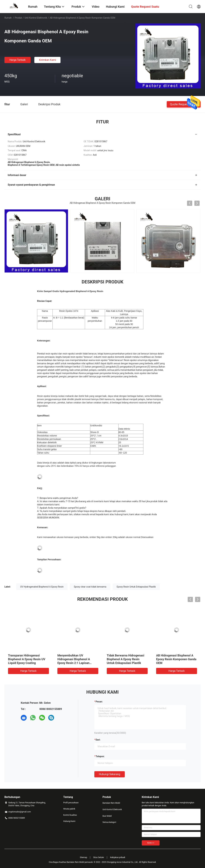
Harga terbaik (17, 60)
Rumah (8, 18)
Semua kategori (109, 822)
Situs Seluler (99, 857)
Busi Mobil (107, 816)
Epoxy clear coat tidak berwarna (90, 587)
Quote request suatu (184, 104)
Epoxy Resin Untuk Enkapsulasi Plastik (136, 587)
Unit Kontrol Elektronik (36, 18)
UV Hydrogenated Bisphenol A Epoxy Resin (42, 587)
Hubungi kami (69, 821)
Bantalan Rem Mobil (111, 803)
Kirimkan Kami (48, 60)
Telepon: (100, 756)
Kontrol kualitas (70, 815)
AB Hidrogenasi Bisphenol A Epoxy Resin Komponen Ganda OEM (176, 659)
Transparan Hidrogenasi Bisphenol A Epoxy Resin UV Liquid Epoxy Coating (27, 659)
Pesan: (99, 702)
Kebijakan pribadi (118, 857)
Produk (18, 18)
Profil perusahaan (71, 803)
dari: (98, 740)
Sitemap (84, 857)
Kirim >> (151, 843)
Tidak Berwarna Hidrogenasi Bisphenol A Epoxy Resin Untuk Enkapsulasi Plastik (125, 659)
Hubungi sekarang (110, 774)
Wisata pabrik (69, 809)
